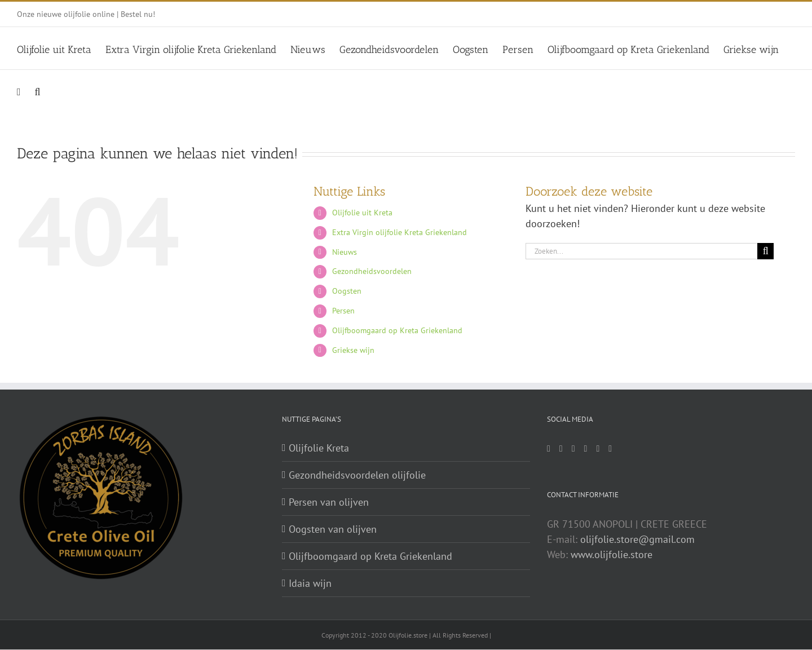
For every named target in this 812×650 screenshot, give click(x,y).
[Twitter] (573, 449)
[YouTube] (598, 449)
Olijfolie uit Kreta (362, 213)
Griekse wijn (353, 350)
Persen (343, 311)
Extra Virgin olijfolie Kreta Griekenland (400, 232)
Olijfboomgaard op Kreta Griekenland (397, 330)
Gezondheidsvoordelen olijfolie (357, 475)
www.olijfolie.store (612, 554)
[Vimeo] (610, 449)
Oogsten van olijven (333, 529)
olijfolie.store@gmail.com (637, 539)
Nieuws (345, 252)
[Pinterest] (586, 449)
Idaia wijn (310, 583)
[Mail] (549, 449)
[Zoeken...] (641, 251)
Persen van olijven (329, 502)
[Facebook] (561, 449)
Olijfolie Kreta (319, 448)
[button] (38, 90)
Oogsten (347, 291)
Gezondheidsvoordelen (372, 271)
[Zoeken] (765, 251)
